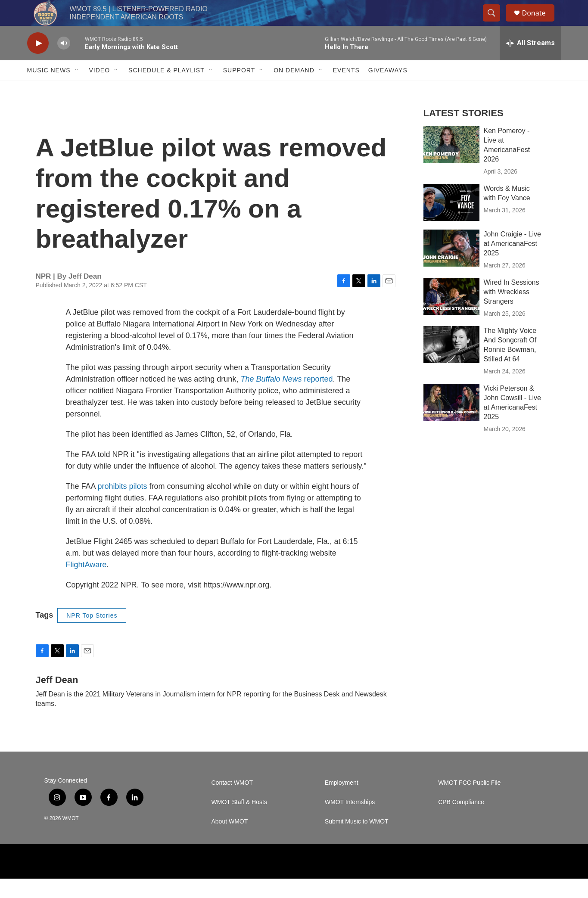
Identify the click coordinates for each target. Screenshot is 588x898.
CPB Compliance (461, 822)
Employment (342, 802)
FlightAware (86, 584)
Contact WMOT (232, 802)
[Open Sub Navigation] (77, 90)
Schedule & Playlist (166, 90)
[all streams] (530, 62)
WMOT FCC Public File (469, 802)
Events (346, 90)
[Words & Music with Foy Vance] (451, 222)
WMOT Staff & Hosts (239, 822)
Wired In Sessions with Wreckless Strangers (512, 311)
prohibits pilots (123, 506)
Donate (539, 23)
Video (100, 90)
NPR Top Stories (92, 635)
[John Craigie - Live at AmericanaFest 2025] (451, 267)
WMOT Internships (350, 822)
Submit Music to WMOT (357, 841)
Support (239, 90)
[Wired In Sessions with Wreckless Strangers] (451, 316)
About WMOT (230, 841)
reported (286, 398)
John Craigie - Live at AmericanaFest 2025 (512, 263)
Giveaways (388, 90)
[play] (38, 63)
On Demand (294, 90)
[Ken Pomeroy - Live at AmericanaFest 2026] (451, 164)
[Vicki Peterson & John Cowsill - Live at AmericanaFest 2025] (451, 422)
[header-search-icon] (496, 23)
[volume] (64, 63)
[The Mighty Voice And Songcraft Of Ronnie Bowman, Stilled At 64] (451, 364)
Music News (49, 90)
